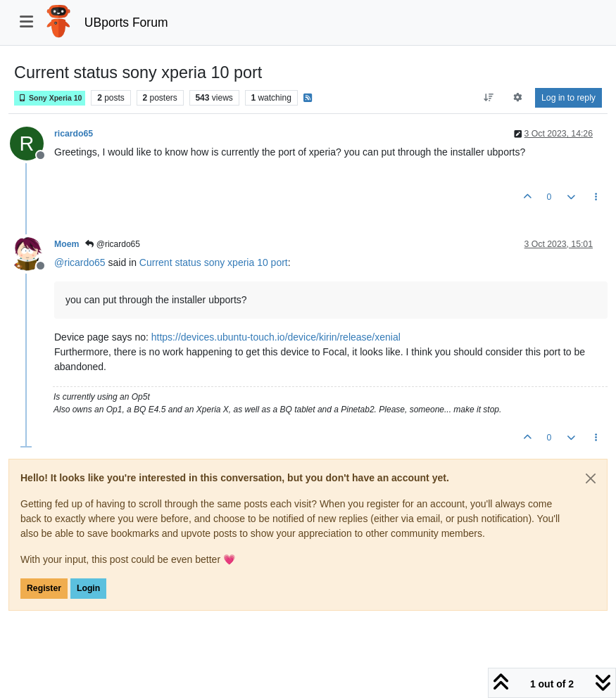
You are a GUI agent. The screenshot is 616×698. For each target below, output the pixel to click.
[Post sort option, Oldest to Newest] (488, 98)
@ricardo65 (113, 244)
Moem (67, 244)
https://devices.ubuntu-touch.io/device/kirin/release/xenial (276, 337)
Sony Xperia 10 (50, 98)
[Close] (591, 478)
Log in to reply (568, 98)
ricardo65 (74, 134)
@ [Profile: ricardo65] (80, 262)
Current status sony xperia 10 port (214, 262)
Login (88, 588)
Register (44, 588)
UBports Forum (126, 23)
